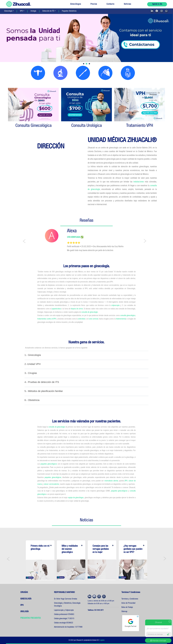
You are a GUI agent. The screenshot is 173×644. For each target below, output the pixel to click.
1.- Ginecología (33, 355)
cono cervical (93, 319)
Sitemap (124, 612)
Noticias (127, 4)
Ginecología (8, 11)
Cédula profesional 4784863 (64, 615)
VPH (21, 11)
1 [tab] (84, 64)
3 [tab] (89, 64)
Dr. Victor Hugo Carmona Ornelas (66, 599)
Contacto (110, 4)
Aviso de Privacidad (128, 603)
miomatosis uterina (111, 481)
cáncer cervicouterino (51, 484)
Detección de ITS (48, 11)
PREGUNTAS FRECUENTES (31, 618)
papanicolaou (56, 309)
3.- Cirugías (31, 373)
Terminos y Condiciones (130, 599)
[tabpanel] (86, 38)
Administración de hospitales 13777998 (68, 627)
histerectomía (121, 319)
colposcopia (115, 306)
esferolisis (82, 319)
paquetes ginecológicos (49, 464)
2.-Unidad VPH (32, 364)
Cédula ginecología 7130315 (64, 619)
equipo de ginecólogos (76, 498)
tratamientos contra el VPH (47, 319)
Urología (33, 11)
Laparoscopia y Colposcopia (64, 610)
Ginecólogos (76, 4)
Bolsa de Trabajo (127, 607)
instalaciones (139, 182)
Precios (94, 4)
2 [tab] (86, 64)
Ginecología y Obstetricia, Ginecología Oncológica (67, 605)
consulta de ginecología (90, 312)
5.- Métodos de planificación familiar (44, 391)
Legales (102, 640)
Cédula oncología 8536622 (64, 623)
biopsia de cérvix (77, 309)
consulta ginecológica (128, 316)
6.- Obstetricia (32, 400)
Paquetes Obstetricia (69, 11)
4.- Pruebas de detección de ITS (42, 382)
